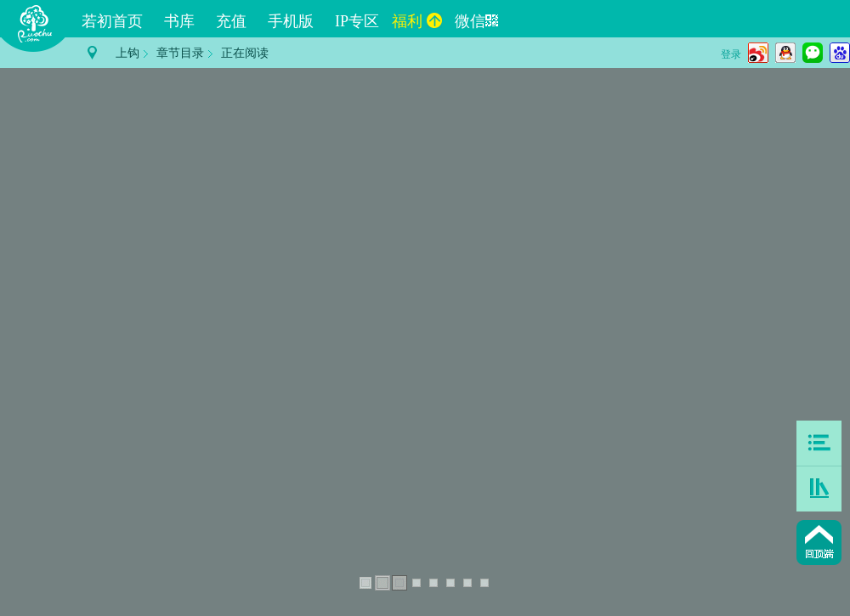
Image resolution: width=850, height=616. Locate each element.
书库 (179, 21)
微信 (476, 21)
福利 (417, 21)
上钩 (127, 53)
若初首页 (112, 21)
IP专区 (357, 21)
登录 (731, 54)
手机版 (291, 21)
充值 (231, 21)
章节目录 (180, 53)
